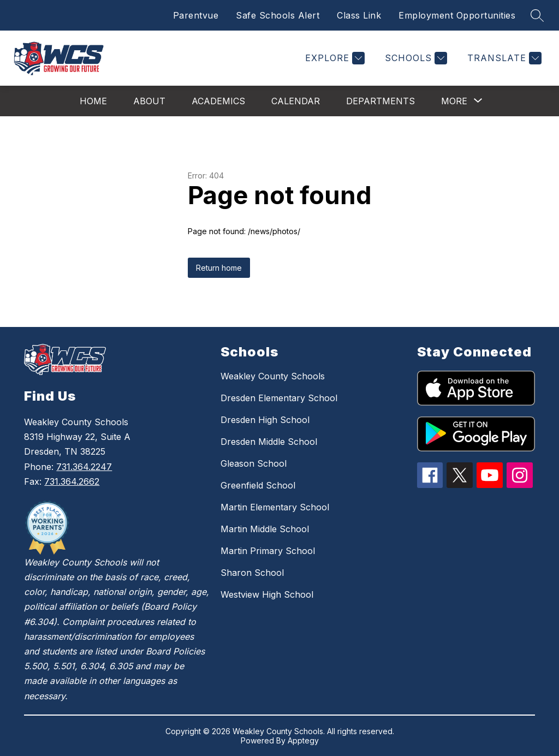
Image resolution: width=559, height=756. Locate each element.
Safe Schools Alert (278, 15)
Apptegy (303, 740)
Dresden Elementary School (279, 398)
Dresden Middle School (269, 442)
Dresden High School (265, 420)
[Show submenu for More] (454, 101)
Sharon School (252, 573)
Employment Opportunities (457, 15)
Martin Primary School (268, 551)
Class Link (359, 15)
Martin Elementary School (275, 507)
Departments (380, 101)
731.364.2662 (72, 481)
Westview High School (267, 594)
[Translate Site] (503, 58)
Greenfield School (258, 485)
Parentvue (196, 15)
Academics (218, 101)
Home (93, 101)
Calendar (296, 101)
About (149, 101)
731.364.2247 (84, 467)
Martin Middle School (265, 529)
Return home (219, 268)
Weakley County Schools (273, 376)
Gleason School (254, 463)
